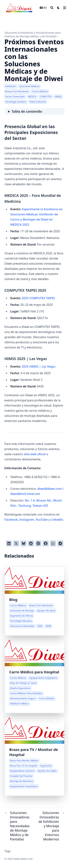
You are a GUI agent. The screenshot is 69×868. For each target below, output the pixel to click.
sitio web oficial (35, 454)
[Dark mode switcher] (59, 8)
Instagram (27, 520)
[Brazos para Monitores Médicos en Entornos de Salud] (34, 756)
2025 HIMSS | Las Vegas (39, 366)
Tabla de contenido (27, 111)
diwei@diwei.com (50, 489)
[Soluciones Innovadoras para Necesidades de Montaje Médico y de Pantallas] (34, 601)
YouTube (42, 520)
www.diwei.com (23, 859)
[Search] (52, 8)
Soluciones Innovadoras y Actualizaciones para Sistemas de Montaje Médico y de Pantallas (32, 34)
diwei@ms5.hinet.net (25, 494)
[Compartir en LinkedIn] (9, 543)
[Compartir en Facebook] (46, 543)
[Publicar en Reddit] (31, 543)
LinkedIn (57, 520)
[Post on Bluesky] (24, 543)
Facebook (11, 520)
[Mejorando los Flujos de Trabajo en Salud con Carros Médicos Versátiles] (34, 676)
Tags (8, 851)
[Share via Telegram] (60, 543)
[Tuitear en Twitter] (16, 543)
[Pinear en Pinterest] (38, 543)
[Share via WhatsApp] (53, 543)
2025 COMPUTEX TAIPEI (38, 298)
